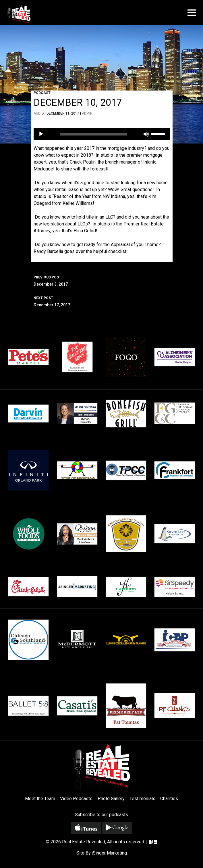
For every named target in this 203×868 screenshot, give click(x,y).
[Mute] (146, 134)
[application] (102, 134)
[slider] (93, 134)
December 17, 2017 (102, 301)
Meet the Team (40, 799)
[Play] (41, 134)
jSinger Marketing (109, 853)
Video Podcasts (76, 799)
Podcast (42, 93)
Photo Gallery (111, 799)
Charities (169, 799)
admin (87, 113)
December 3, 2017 (102, 280)
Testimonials (142, 799)
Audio (39, 113)
